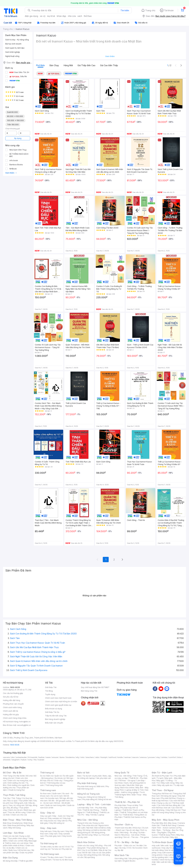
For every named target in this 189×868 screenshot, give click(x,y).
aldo (97, 757)
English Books (129, 861)
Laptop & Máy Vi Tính (135, 790)
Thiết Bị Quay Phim (167, 835)
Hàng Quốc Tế (122, 773)
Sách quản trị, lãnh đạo (15, 48)
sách (80, 16)
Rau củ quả (12, 801)
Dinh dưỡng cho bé (16, 783)
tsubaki (41, 760)
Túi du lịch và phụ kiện (92, 776)
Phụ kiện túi (67, 849)
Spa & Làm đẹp (133, 830)
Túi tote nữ (56, 849)
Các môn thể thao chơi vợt (168, 806)
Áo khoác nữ (60, 778)
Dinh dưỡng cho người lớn (18, 785)
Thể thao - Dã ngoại (127, 781)
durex (62, 757)
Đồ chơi (29, 776)
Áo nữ (43, 776)
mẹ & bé (51, 16)
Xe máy (123, 848)
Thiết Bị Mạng (92, 812)
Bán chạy (54, 65)
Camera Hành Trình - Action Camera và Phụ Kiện (168, 828)
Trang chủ (150, 10)
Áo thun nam (45, 794)
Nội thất (90, 828)
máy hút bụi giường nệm (167, 856)
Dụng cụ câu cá (164, 803)
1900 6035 (15, 745)
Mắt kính (101, 786)
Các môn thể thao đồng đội (169, 805)
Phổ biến (40, 65)
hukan (24, 760)
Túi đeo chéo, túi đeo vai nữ (52, 847)
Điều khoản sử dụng (54, 709)
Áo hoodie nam (52, 798)
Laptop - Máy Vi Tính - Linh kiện (94, 804)
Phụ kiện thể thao (169, 798)
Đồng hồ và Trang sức (89, 794)
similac (164, 757)
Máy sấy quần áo (165, 785)
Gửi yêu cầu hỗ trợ (11, 697)
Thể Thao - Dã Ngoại (163, 790)
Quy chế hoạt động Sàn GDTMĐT (95, 687)
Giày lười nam (46, 831)
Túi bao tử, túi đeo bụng (63, 860)
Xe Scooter (137, 848)
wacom (135, 757)
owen (48, 757)
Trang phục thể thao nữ (162, 794)
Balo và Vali (83, 773)
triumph (104, 757)
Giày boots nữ (50, 821)
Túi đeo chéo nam (55, 857)
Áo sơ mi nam (57, 796)
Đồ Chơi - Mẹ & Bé (12, 773)
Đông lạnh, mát (21, 803)
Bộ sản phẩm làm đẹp (19, 851)
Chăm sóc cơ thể (16, 841)
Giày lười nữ (62, 821)
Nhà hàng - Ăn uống (129, 832)
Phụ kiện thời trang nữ (86, 786)
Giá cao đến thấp (109, 65)
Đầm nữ (50, 776)
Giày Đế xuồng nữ (57, 823)
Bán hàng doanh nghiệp (55, 719)
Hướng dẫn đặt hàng (12, 700)
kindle (120, 757)
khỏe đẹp (61, 16)
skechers (90, 757)
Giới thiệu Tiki (51, 687)
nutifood (112, 757)
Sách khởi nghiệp (13, 52)
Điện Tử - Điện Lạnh (162, 773)
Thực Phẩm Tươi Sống (14, 795)
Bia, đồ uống (12, 808)
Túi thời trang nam (50, 854)
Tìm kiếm (125, 10)
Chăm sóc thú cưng (86, 845)
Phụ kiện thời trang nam (93, 788)
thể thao (88, 16)
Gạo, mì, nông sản (17, 805)
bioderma (70, 757)
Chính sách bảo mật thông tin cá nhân (61, 702)
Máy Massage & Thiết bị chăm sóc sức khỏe (20, 842)
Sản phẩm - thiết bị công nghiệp (131, 791)
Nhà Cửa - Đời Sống (87, 820)
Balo (79, 776)
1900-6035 (15, 687)
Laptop (101, 815)
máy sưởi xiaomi (171, 855)
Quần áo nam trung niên (56, 805)
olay (158, 757)
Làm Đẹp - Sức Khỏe (13, 833)
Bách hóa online (127, 788)
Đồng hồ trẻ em (105, 799)
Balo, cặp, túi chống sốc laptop (94, 777)
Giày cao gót (46, 816)
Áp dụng (18, 138)
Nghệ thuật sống (12, 56)
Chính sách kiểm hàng (12, 707)
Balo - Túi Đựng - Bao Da (168, 830)
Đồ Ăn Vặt (87, 853)
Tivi (158, 783)
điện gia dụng (31, 16)
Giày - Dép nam (48, 828)
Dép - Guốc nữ (59, 816)
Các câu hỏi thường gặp (13, 693)
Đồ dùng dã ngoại (169, 796)
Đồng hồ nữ (92, 797)
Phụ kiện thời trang (87, 783)
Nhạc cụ (97, 835)
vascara (6, 757)
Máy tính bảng (15, 828)
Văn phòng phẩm (136, 858)
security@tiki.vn (24, 725)
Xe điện (140, 845)
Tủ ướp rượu (179, 785)
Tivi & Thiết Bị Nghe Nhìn (130, 794)
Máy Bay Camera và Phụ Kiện (168, 836)
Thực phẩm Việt (25, 801)
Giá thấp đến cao (86, 65)
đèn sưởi (165, 845)
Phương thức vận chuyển (13, 704)
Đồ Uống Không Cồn (93, 855)
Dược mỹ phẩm (27, 853)
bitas (179, 757)
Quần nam (57, 794)
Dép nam (54, 834)
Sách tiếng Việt (121, 858)
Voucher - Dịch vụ (124, 825)
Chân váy (58, 781)
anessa (143, 757)
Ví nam (43, 857)
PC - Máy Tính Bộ (89, 815)
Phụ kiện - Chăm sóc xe (125, 845)
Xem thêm (11, 173)
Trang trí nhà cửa (84, 823)
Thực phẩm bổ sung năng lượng (169, 811)
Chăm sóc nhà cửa (19, 815)
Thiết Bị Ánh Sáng (168, 825)
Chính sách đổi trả (10, 711)
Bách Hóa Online (86, 842)
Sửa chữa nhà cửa (90, 825)
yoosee (151, 757)
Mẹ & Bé (131, 785)
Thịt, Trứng (16, 798)
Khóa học (137, 828)
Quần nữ (58, 776)
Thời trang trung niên (54, 785)
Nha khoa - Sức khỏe (130, 835)
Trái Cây (6, 798)
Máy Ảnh (174, 837)
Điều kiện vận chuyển (54, 723)
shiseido (7, 760)
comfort (172, 757)
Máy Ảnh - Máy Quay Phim (166, 820)
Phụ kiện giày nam (53, 836)
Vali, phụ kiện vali (104, 778)
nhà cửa (72, 16)
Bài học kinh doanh (13, 44)
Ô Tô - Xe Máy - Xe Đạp (127, 842)
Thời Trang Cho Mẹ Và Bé (14, 776)
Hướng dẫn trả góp (11, 714)
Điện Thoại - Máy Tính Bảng (17, 820)
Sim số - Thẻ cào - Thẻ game (136, 837)
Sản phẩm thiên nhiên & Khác (18, 844)
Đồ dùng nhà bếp (10, 861)
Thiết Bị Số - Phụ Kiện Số (127, 802)
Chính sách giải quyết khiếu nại (58, 705)
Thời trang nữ (47, 773)
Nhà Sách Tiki (122, 855)
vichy (30, 760)
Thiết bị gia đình (26, 861)
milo (82, 757)
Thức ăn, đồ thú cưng (17, 812)
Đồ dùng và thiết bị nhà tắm (95, 830)
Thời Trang (137, 776)
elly (78, 757)
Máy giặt (160, 781)
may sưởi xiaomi (165, 853)
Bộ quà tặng (90, 857)
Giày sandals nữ (55, 818)
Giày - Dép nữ (47, 813)
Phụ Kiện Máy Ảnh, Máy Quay (164, 823)
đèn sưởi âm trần (164, 862)
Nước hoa (13, 850)
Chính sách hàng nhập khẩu (15, 718)
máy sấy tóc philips (170, 848)
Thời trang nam (48, 790)
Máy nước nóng (168, 783)
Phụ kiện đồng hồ (90, 799)
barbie (41, 757)
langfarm (16, 760)
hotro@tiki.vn (25, 722)
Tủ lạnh (160, 778)
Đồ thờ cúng (87, 835)
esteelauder (21, 757)
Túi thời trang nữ (49, 843)
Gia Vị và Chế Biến (90, 850)
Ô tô (129, 848)
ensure (55, 757)
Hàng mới (68, 65)
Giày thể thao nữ (173, 810)
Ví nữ (67, 847)
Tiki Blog (49, 691)
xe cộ (43, 16)
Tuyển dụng (50, 694)
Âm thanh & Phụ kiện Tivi (162, 776)
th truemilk (33, 757)
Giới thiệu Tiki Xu (52, 712)
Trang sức (82, 797)
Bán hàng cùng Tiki (89, 691)
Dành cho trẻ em (16, 810)
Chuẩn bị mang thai (16, 790)
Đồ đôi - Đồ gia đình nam (59, 801)
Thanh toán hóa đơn (123, 828)
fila (35, 760)
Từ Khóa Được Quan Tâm (165, 842)
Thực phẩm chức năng (17, 838)
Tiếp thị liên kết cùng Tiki (56, 716)
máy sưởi (156, 845)
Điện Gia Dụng (10, 858)
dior (13, 757)
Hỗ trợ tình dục (24, 850)
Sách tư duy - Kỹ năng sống (17, 40)
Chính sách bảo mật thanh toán (58, 698)
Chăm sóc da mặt (10, 836)
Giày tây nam (59, 831)
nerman (128, 757)
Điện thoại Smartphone (13, 823)
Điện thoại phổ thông (17, 825)
